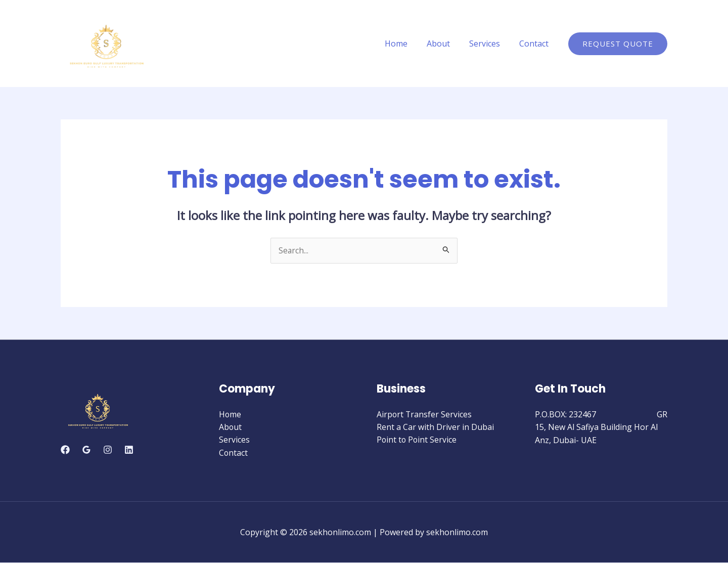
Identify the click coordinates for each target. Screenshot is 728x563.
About (446, 44)
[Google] (86, 450)
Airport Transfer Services (425, 414)
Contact (535, 44)
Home (407, 44)
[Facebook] (65, 450)
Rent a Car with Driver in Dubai (435, 427)
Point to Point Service (417, 440)
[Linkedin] (129, 450)
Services (489, 44)
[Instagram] (108, 450)
